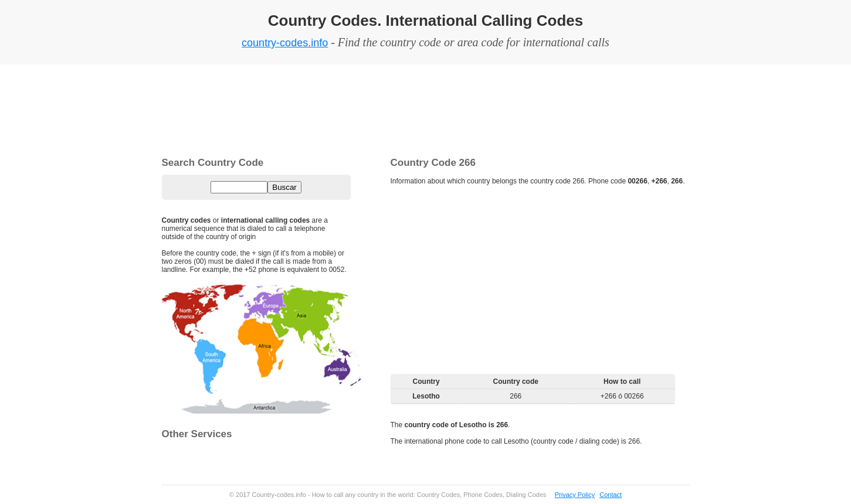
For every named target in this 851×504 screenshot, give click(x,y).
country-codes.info (285, 43)
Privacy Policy (575, 495)
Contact (611, 495)
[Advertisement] (426, 108)
